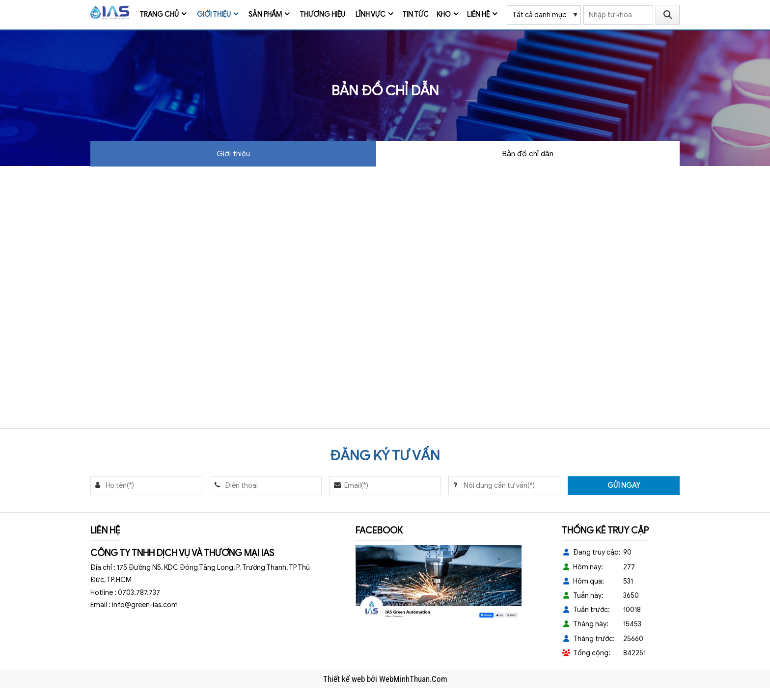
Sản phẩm (265, 14)
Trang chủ (159, 14)
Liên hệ (478, 14)
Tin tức (415, 14)
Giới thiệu (214, 14)
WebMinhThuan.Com (413, 679)
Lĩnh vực (371, 14)
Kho (444, 14)
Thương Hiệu (322, 14)
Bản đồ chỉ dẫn (528, 154)
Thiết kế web (345, 679)
